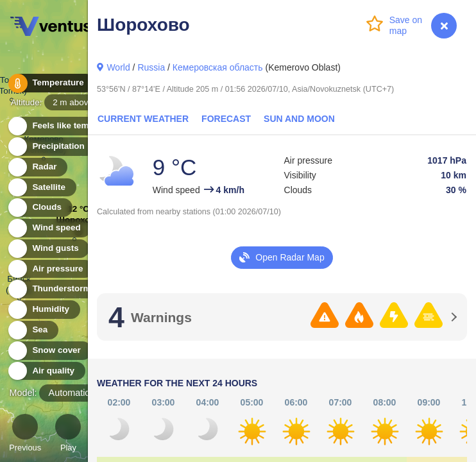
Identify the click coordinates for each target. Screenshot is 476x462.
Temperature (51, 83)
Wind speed (49, 228)
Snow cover (49, 351)
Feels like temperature (70, 126)
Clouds (39, 208)
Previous (25, 435)
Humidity (43, 310)
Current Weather (143, 119)
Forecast (226, 119)
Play (68, 435)
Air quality (46, 371)
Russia (151, 67)
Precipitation (51, 147)
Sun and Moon (299, 119)
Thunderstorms (56, 289)
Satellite (41, 188)
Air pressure (50, 269)
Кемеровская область (218, 67)
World (118, 67)
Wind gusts (48, 249)
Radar (37, 167)
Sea (32, 330)
